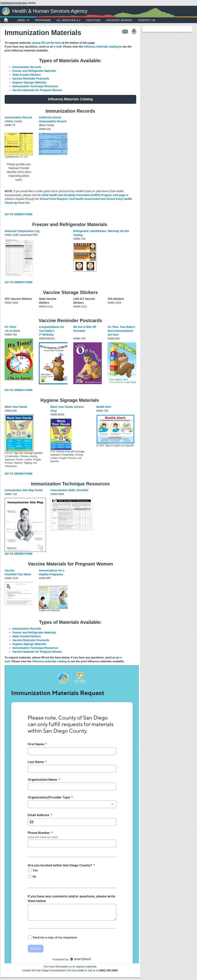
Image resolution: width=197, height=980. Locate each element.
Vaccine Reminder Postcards (31, 79)
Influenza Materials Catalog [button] (70, 99)
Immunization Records (27, 67)
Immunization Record (18, 117)
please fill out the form (47, 43)
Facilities (93, 20)
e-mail (58, 47)
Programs (43, 20)
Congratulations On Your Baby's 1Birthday (51, 331)
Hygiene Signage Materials (29, 82)
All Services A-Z (69, 20)
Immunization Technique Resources (35, 86)
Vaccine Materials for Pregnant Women (37, 90)
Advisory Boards (119, 20)
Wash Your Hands (16, 407)
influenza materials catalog (101, 47)
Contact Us (147, 20)
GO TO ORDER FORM (18, 214)
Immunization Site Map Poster (24, 490)
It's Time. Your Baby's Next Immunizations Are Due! (121, 331)
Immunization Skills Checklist (69, 490)
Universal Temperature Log (22, 231)
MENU (23, 20)
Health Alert (104, 407)
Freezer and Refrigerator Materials (35, 71)
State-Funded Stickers (27, 75)
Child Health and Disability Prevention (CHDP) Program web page (83, 195)
